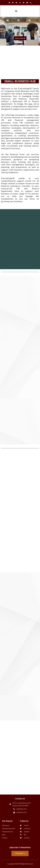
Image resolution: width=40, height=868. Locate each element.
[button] (16, 11)
